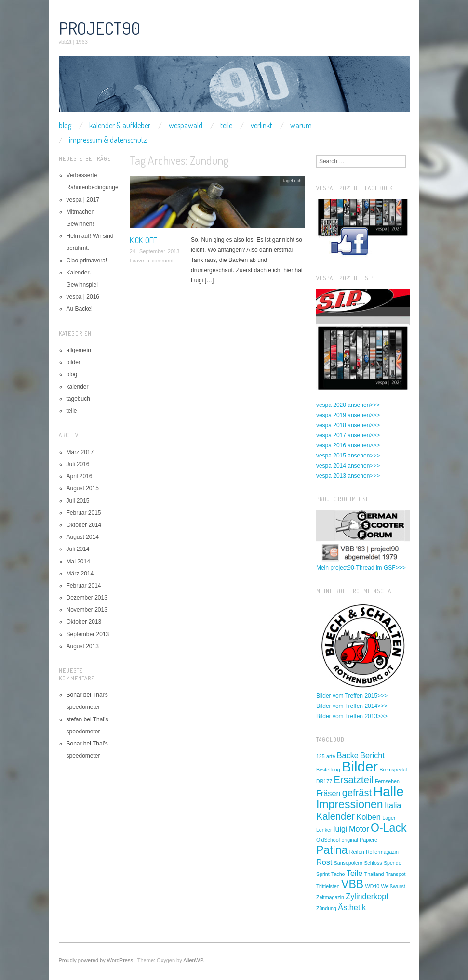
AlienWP (193, 960)
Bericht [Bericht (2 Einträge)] (372, 755)
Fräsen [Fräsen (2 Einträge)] (328, 793)
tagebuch (293, 181)
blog (65, 125)
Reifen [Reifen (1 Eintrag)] (357, 852)
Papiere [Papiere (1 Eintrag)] (368, 840)
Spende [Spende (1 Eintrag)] (393, 863)
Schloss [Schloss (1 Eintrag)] (373, 863)
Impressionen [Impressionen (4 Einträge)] (350, 804)
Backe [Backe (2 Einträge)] (348, 755)
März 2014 (80, 574)
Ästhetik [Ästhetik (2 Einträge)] (352, 907)
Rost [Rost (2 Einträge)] (324, 862)
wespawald (186, 125)
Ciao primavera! (87, 261)
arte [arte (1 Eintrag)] (331, 756)
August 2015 (83, 488)
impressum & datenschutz (108, 140)
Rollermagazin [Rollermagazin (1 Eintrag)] (382, 852)
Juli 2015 (78, 501)
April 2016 (80, 476)
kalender (78, 387)
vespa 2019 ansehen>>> (348, 415)
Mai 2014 (78, 562)
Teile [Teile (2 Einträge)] (354, 873)
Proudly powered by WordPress (96, 960)
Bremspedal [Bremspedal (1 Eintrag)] (393, 770)
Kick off (143, 240)
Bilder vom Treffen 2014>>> (352, 706)
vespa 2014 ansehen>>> (348, 466)
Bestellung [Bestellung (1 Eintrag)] (328, 770)
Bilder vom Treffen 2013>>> (352, 716)
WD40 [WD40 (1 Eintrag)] (373, 886)
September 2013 (88, 634)
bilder (74, 362)
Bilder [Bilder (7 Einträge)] (360, 766)
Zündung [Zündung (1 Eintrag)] (326, 908)
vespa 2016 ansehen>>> (348, 445)
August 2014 (83, 537)
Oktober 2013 (84, 622)
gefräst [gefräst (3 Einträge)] (357, 793)
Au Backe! (80, 309)
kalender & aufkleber (120, 125)
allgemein (79, 350)
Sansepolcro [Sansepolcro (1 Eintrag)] (348, 863)
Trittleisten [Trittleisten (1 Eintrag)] (328, 886)
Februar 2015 (84, 513)
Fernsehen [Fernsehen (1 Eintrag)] (387, 781)
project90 (100, 28)
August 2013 (83, 646)
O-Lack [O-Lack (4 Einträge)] (389, 828)
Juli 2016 (78, 464)
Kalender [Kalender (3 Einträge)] (335, 816)
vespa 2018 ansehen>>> (348, 425)
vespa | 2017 (83, 200)
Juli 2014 (78, 549)
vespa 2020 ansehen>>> (348, 405)
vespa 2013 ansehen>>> (348, 476)
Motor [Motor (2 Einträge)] (359, 829)
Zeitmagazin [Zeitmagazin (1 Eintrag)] (330, 897)
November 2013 (87, 610)
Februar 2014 (84, 586)
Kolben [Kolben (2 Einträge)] (368, 817)
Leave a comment (152, 261)
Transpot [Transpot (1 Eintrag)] (396, 874)
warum (301, 125)
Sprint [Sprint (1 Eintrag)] (323, 874)
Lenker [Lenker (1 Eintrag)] (324, 830)
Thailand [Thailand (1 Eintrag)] (374, 874)
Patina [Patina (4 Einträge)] (332, 850)
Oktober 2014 (84, 525)
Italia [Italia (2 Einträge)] (393, 805)
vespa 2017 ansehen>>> (348, 435)
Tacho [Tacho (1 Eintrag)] (338, 874)
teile (226, 125)
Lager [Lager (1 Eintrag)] (389, 818)
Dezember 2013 (87, 598)
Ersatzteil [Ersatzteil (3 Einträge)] (353, 780)
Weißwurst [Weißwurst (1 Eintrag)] (393, 886)
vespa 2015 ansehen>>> (348, 456)
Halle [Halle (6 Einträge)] (388, 791)
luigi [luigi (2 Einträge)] (341, 829)
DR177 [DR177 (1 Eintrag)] (324, 781)
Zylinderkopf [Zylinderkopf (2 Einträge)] (367, 896)
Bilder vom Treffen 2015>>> (352, 696)
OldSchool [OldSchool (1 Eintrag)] (328, 840)
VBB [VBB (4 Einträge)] (352, 884)
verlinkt (261, 125)
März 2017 (80, 452)
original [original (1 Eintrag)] (349, 840)
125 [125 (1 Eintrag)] (321, 756)
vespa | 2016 (83, 297)
